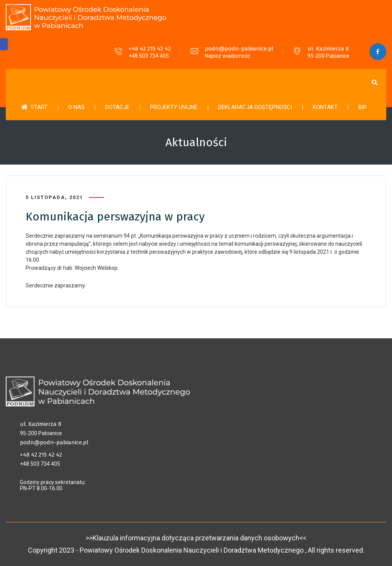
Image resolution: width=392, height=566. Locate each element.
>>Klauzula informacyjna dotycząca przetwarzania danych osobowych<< (196, 538)
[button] (4, 44)
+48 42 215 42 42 (149, 49)
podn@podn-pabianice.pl (239, 49)
